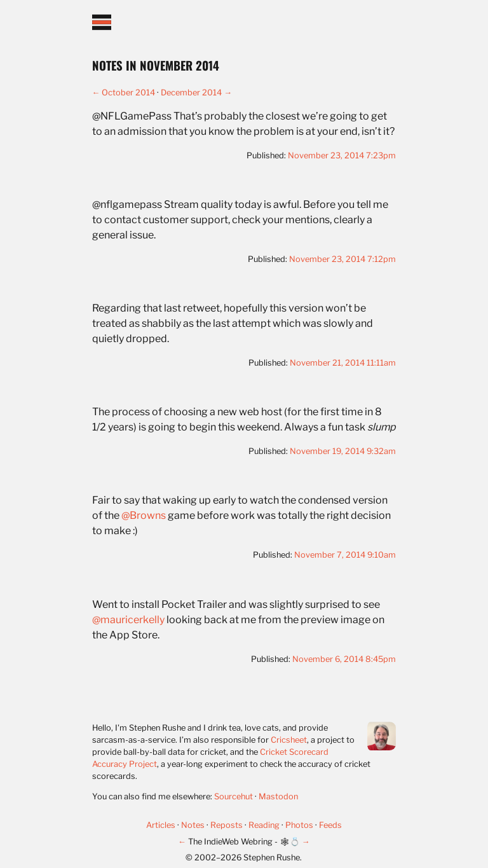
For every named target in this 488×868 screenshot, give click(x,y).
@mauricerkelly (128, 620)
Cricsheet (289, 740)
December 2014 (191, 93)
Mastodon (278, 796)
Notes (194, 825)
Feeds (330, 825)
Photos (300, 825)
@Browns (144, 515)
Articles (162, 825)
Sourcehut (234, 796)
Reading (265, 825)
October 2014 (128, 93)
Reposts (227, 825)
